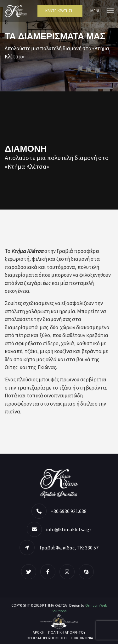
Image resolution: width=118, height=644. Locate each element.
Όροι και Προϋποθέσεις (47, 638)
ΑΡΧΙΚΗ (39, 632)
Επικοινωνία (82, 638)
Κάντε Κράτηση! (60, 11)
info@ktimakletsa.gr (69, 529)
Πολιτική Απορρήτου (67, 632)
